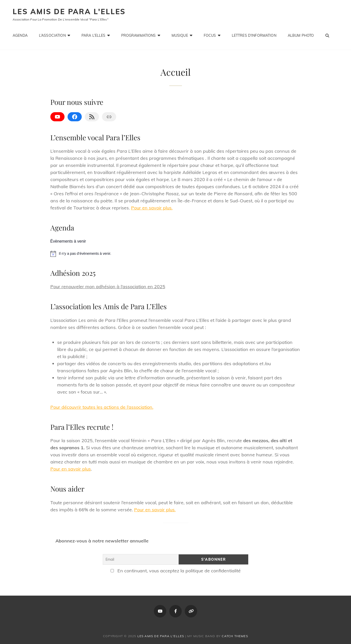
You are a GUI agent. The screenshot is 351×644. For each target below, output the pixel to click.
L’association (52, 35)
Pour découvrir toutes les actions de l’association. (102, 407)
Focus (210, 35)
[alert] (176, 254)
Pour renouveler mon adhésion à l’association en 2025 (108, 287)
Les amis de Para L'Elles (69, 12)
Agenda (20, 35)
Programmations (139, 35)
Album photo (301, 35)
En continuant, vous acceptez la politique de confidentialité (176, 571)
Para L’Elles (94, 35)
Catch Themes (235, 636)
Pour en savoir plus (71, 469)
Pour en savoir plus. (152, 208)
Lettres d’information (254, 35)
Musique (180, 35)
